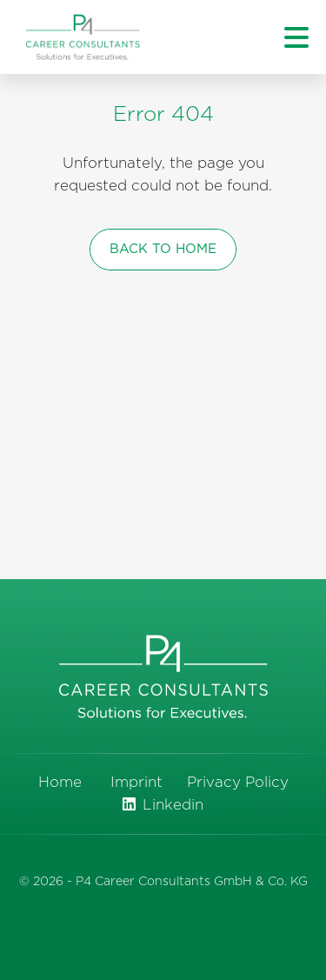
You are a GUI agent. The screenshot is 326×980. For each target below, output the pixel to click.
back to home (163, 249)
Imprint (136, 782)
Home (60, 782)
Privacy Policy (238, 782)
